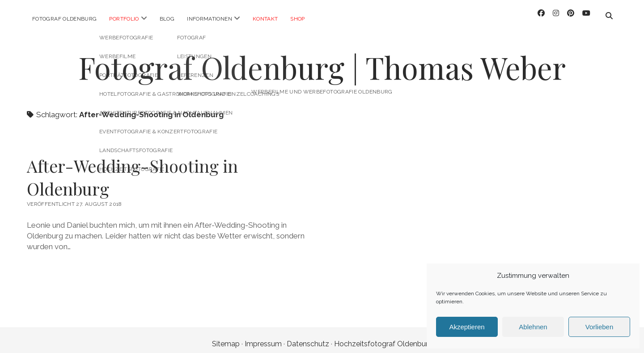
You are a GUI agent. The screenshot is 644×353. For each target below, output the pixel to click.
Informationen (210, 19)
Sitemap (226, 337)
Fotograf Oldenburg (64, 19)
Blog (167, 19)
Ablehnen (533, 327)
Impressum (263, 337)
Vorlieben (600, 327)
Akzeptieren (467, 327)
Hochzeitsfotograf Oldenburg (383, 337)
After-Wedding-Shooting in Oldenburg (132, 170)
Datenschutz (308, 337)
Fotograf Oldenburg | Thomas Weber (322, 60)
